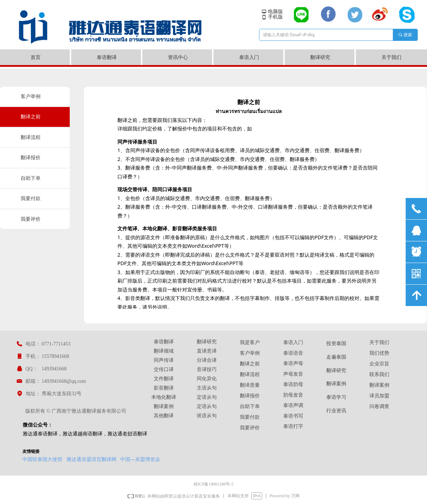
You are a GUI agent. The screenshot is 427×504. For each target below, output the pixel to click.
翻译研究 (336, 371)
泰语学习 (336, 397)
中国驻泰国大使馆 (42, 459)
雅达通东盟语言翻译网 (91, 459)
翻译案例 (336, 384)
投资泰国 (336, 344)
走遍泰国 (336, 357)
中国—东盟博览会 (140, 459)
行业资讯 (336, 411)
